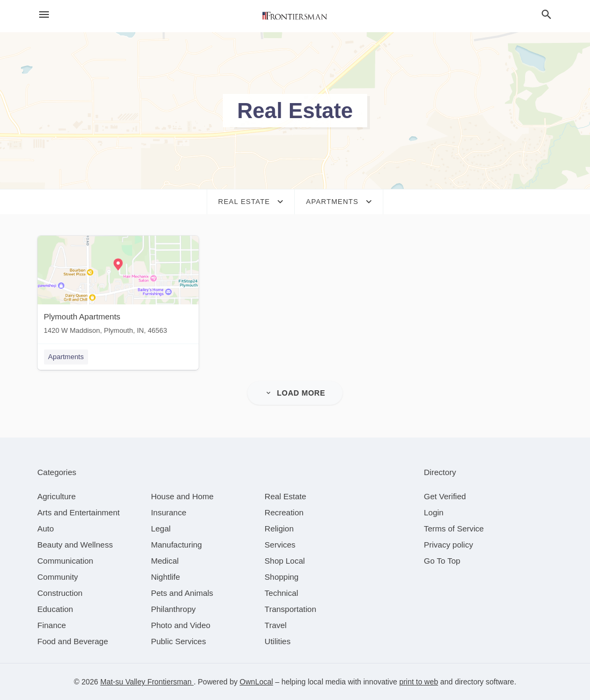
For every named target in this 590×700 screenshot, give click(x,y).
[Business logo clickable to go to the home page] (295, 16)
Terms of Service (454, 528)
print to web (419, 682)
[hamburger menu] (44, 15)
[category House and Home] (182, 496)
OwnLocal (256, 682)
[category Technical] (282, 593)
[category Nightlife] (165, 577)
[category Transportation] (290, 609)
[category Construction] (60, 593)
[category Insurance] (169, 512)
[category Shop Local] (285, 561)
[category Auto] (46, 528)
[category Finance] (52, 625)
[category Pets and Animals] (182, 593)
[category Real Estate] (286, 496)
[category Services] (280, 545)
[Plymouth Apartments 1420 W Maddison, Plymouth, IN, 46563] (118, 287)
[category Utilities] (278, 641)
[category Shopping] (282, 577)
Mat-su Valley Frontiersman (147, 682)
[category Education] (56, 609)
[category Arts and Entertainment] (79, 512)
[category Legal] (161, 528)
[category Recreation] (284, 512)
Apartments (66, 357)
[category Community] (58, 577)
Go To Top (442, 561)
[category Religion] (279, 528)
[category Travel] (276, 625)
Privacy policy (449, 545)
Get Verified (445, 496)
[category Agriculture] (57, 496)
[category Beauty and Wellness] (75, 545)
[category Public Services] (179, 641)
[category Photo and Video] (181, 625)
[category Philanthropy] (173, 609)
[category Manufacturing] (176, 545)
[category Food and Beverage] (73, 641)
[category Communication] (65, 561)
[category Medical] (165, 561)
